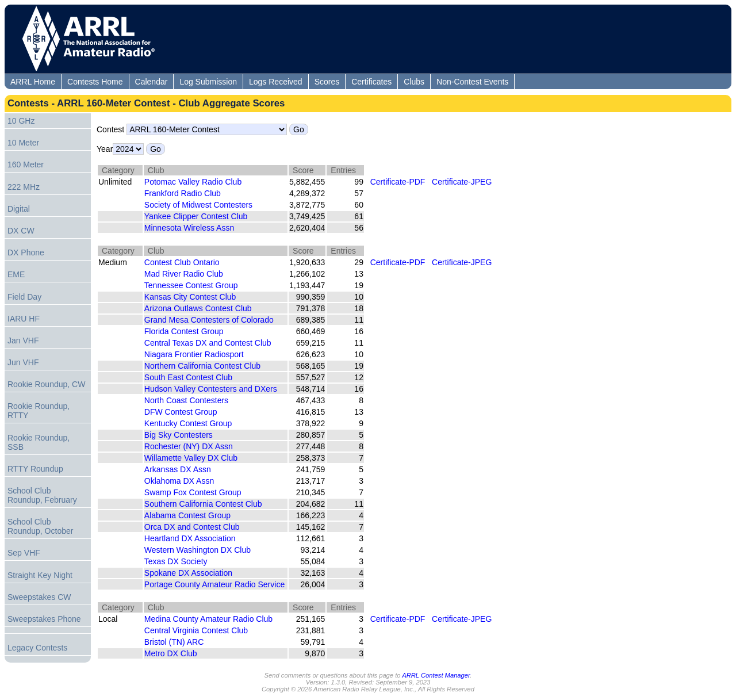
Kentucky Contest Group (189, 423)
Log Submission (208, 82)
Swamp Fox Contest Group (194, 492)
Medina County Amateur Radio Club (210, 619)
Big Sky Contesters (180, 435)
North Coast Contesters (187, 400)
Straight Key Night (40, 575)
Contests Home (95, 82)
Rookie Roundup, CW (46, 384)
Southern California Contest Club (204, 504)
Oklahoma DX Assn (180, 481)
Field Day (24, 297)
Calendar (152, 82)
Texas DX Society (177, 561)
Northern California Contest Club (204, 366)
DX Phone (26, 253)
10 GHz (21, 121)
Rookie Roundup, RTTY (39, 411)
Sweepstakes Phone (44, 619)
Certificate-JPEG (462, 182)
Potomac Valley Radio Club (194, 182)
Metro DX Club (172, 653)
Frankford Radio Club (184, 193)
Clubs (414, 82)
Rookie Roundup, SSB (39, 442)
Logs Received (276, 82)
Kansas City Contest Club (191, 297)
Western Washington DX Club (199, 550)
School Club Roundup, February (42, 495)
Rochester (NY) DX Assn (190, 446)
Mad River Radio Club (185, 274)
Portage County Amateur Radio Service (216, 584)
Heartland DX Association (191, 538)
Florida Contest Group (185, 331)
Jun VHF (23, 362)
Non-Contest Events (472, 82)
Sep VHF (24, 553)
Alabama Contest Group (189, 515)
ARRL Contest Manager (436, 675)
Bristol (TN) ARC (175, 642)
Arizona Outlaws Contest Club (199, 308)
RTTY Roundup (35, 469)
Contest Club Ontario (183, 262)
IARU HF (24, 319)
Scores (327, 82)
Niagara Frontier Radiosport (195, 354)
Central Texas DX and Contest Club (209, 343)
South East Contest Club (189, 377)
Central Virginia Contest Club (197, 630)
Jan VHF (23, 341)
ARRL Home (33, 82)
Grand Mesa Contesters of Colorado (210, 320)
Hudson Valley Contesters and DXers (212, 389)
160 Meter (26, 165)
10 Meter (23, 143)
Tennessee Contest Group (192, 285)
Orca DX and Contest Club (193, 527)
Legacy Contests (37, 648)
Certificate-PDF (398, 182)
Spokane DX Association (189, 573)
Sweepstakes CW (39, 597)
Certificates (371, 82)
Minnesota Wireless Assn (190, 228)
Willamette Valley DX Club (192, 458)
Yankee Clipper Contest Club (197, 216)
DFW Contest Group (182, 412)
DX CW (21, 231)
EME (16, 274)
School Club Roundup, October (40, 526)
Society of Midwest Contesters (200, 205)
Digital (19, 209)
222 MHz (24, 187)
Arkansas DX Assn (179, 469)
